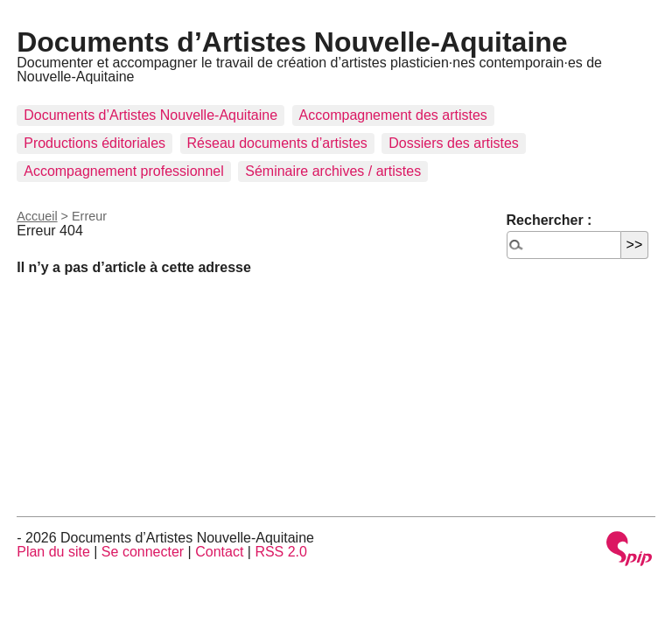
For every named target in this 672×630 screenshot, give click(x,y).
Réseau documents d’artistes (277, 143)
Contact (219, 552)
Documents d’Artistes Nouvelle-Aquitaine (292, 42)
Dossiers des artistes (454, 143)
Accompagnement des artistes (393, 115)
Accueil (37, 216)
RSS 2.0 (281, 552)
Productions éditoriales (94, 143)
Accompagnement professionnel (124, 171)
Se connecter (143, 552)
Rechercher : (549, 220)
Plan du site (53, 552)
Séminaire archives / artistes (333, 171)
